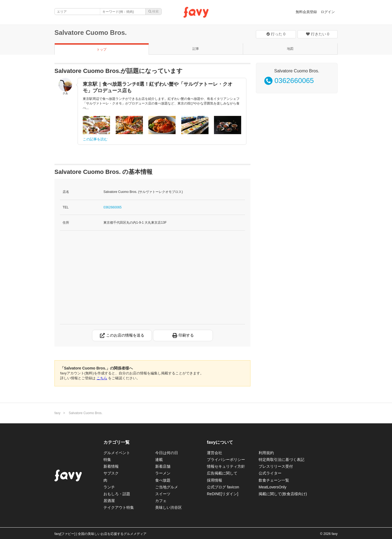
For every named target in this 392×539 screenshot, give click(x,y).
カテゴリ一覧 (117, 442)
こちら (102, 378)
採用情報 (215, 480)
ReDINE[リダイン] (223, 494)
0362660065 (113, 207)
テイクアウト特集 (119, 507)
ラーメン (163, 473)
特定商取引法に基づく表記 (281, 460)
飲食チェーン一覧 (274, 480)
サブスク (111, 473)
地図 (290, 49)
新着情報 (111, 466)
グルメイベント (117, 453)
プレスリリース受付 (276, 466)
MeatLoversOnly (272, 487)
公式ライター (270, 473)
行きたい (318, 34)
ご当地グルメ (167, 487)
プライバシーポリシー (226, 460)
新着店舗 (163, 466)
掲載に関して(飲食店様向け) (283, 494)
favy (57, 413)
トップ (102, 50)
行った (276, 34)
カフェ (161, 501)
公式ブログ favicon (223, 487)
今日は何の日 (167, 453)
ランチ (109, 487)
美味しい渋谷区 (169, 507)
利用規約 (266, 453)
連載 (159, 460)
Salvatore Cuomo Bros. (91, 33)
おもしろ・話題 (117, 494)
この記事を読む (95, 139)
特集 (107, 460)
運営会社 (215, 453)
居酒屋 (109, 501)
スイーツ (163, 494)
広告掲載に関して (222, 473)
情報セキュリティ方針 (226, 466)
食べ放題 (163, 480)
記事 (196, 49)
